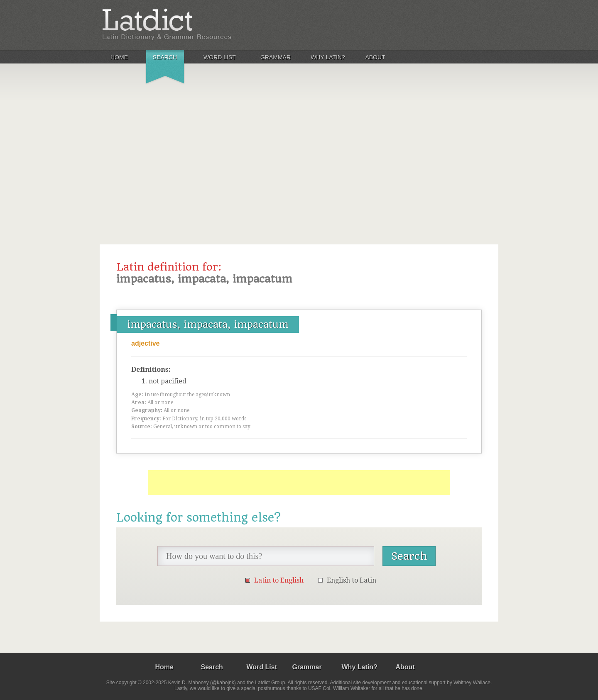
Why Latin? (328, 57)
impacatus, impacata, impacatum (208, 324)
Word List (220, 57)
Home (119, 57)
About (375, 57)
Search (165, 57)
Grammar (276, 57)
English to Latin (352, 580)
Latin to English (279, 580)
